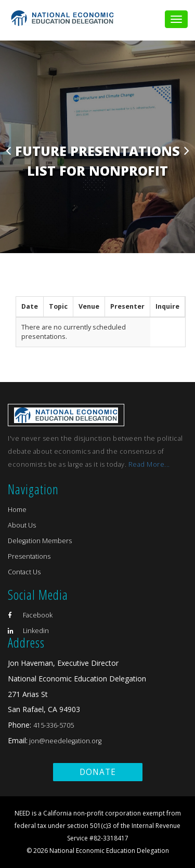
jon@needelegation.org (64, 741)
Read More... (149, 464)
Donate (98, 772)
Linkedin (28, 631)
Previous (8, 150)
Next (187, 150)
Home (17, 510)
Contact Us (24, 572)
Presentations (29, 556)
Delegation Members (40, 541)
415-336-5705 (54, 725)
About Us (22, 525)
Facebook (30, 615)
